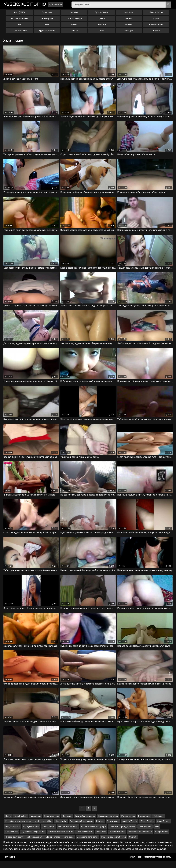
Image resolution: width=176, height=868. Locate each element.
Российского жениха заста (18, 829)
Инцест (129, 20)
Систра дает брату (14, 844)
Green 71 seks (147, 829)
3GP (20, 26)
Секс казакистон (85, 839)
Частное (129, 14)
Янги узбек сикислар (85, 823)
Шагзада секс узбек (108, 823)
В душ (8, 823)
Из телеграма (47, 20)
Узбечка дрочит (35, 844)
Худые (102, 32)
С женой (102, 20)
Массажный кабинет (68, 834)
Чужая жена (113, 829)
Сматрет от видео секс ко (61, 839)
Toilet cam (158, 823)
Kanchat (100, 829)
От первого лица (20, 32)
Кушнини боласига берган (113, 844)
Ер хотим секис (52, 823)
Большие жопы (156, 26)
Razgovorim (61, 829)
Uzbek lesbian (21, 823)
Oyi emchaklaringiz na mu (33, 839)
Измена (129, 26)
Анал (47, 26)
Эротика (74, 14)
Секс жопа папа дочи (87, 844)
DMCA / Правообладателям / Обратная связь (150, 864)
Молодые (129, 32)
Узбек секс (10, 864)
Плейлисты (63, 5)
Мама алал (36, 823)
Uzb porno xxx (162, 839)
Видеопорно (144, 823)
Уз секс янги (48, 834)
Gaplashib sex (12, 839)
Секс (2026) (20, 14)
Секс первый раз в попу (81, 829)
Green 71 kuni (163, 829)
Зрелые (156, 32)
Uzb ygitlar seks (13, 834)
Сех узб (133, 844)
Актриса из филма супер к (94, 834)
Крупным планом (47, 32)
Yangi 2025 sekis (130, 829)
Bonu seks (101, 839)
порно (27, 5)
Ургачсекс (69, 844)
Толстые (74, 32)
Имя (157, 834)
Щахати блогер (53, 844)
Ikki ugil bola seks (31, 834)
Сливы (156, 20)
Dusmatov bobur (117, 839)
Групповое (102, 26)
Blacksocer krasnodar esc (140, 839)
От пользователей (20, 20)
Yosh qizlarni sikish (43, 829)
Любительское (156, 14)
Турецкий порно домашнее (122, 834)
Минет (74, 26)
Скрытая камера (74, 20)
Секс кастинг (145, 834)
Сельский (67, 823)
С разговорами (102, 14)
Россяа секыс (128, 823)
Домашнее (47, 14)
